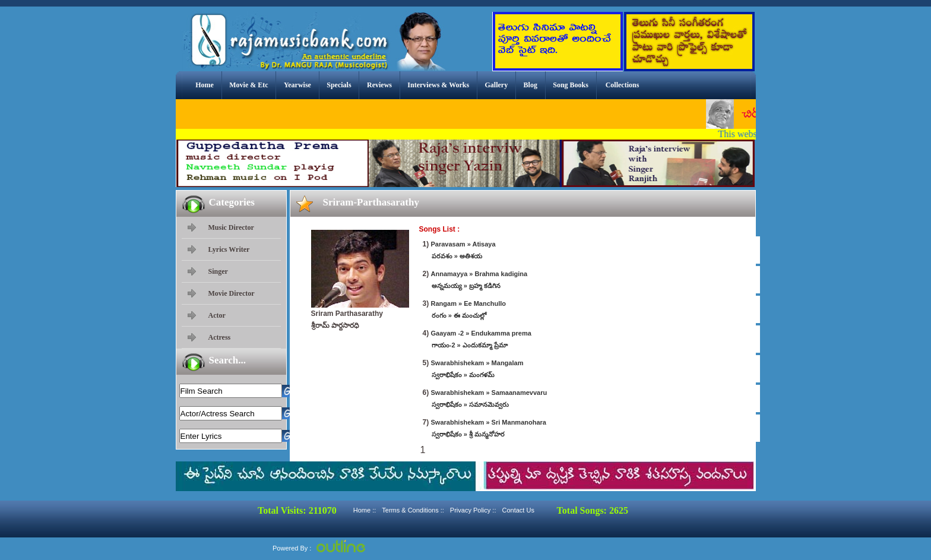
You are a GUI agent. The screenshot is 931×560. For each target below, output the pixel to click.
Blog (531, 85)
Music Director (231, 227)
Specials (339, 85)
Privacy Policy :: (473, 510)
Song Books (571, 85)
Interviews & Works (438, 85)
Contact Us (518, 510)
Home (205, 85)
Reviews (379, 85)
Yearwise (297, 85)
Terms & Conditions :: (413, 510)
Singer (218, 271)
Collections (623, 85)
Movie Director (232, 293)
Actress (220, 337)
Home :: (365, 510)
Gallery (497, 85)
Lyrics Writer (229, 249)
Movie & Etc (248, 85)
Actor (217, 315)
